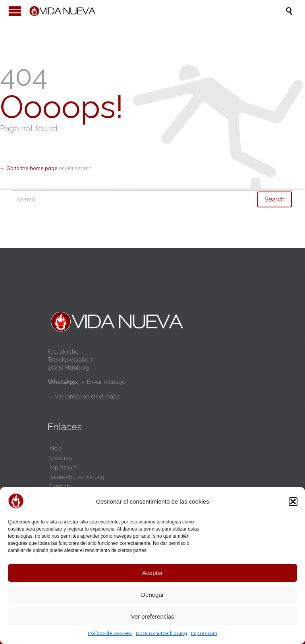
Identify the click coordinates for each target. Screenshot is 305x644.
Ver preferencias (152, 616)
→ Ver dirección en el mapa (84, 397)
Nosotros (60, 458)
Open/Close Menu (15, 11)
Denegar (152, 595)
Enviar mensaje (106, 382)
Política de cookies (110, 633)
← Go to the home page (29, 168)
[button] (293, 502)
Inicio (55, 448)
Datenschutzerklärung (161, 633)
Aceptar (152, 573)
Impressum (204, 633)
